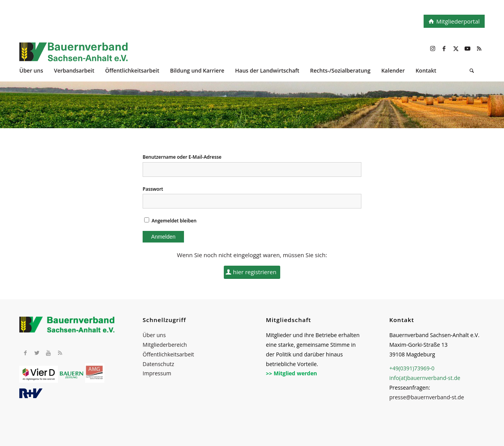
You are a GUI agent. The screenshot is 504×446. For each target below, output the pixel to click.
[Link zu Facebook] (444, 48)
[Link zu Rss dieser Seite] (479, 48)
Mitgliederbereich (165, 345)
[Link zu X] (456, 48)
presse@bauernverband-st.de (427, 397)
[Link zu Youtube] (467, 48)
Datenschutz (158, 364)
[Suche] (472, 72)
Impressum (157, 373)
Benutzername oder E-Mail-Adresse (182, 157)
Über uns (154, 335)
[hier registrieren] (252, 272)
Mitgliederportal (458, 21)
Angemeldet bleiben (170, 221)
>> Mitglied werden (291, 373)
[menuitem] (37, 72)
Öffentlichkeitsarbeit (168, 354)
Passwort (153, 189)
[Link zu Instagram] (432, 48)
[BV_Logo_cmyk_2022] (205, 56)
